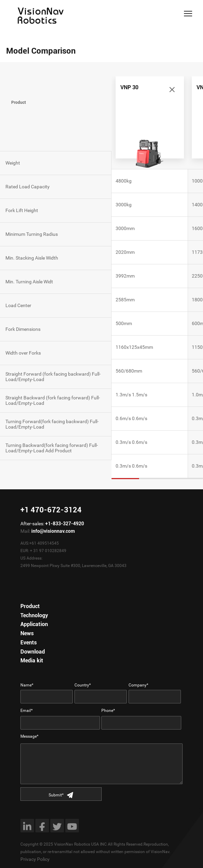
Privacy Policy (35, 859)
